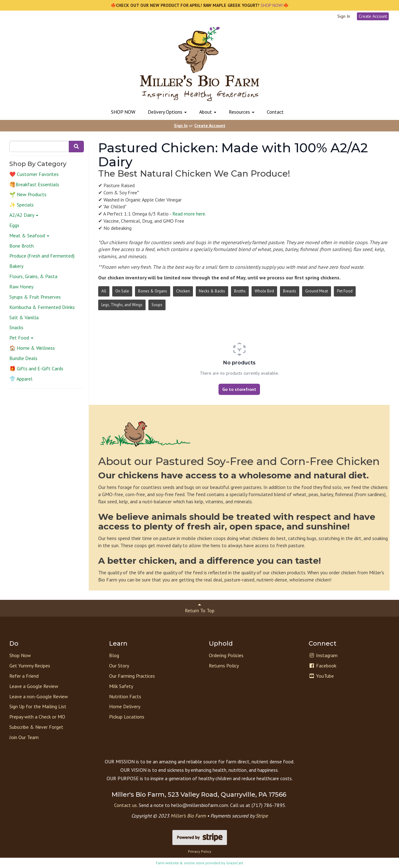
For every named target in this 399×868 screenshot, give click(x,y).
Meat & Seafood (29, 235)
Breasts (290, 291)
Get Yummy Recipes (30, 666)
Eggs (14, 225)
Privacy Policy (200, 851)
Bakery (16, 266)
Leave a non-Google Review (39, 696)
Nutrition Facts (125, 696)
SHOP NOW (123, 112)
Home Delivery (125, 706)
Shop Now (20, 655)
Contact (275, 112)
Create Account (373, 16)
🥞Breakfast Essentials (34, 184)
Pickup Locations (127, 717)
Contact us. (126, 805)
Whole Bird (264, 291)
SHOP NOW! (271, 5)
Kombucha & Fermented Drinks (42, 307)
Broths (240, 291)
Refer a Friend (24, 676)
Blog (114, 655)
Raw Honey (21, 287)
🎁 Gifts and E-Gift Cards (36, 368)
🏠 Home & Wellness (32, 348)
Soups (157, 305)
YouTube (321, 676)
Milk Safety (121, 686)
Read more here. (189, 214)
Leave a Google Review (34, 686)
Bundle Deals (23, 358)
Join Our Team (24, 737)
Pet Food (21, 338)
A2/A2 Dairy (24, 215)
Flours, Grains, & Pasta (33, 276)
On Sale (122, 291)
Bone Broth (22, 246)
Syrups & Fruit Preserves (35, 297)
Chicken (183, 291)
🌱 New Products (28, 194)
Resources (242, 112)
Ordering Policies (226, 655)
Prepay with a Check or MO (37, 717)
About (208, 112)
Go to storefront (239, 389)
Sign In (344, 16)
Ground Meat (317, 291)
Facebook (322, 666)
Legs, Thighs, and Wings (122, 305)
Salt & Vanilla (24, 317)
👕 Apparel (21, 379)
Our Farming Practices (132, 676)
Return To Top (200, 608)
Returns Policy (224, 666)
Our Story (119, 666)
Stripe (262, 816)
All (104, 291)
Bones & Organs (153, 291)
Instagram (323, 655)
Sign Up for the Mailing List (38, 706)
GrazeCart (235, 863)
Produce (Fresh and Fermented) (42, 256)
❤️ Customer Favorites (34, 174)
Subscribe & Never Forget (36, 727)
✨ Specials (22, 205)
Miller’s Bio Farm (188, 816)
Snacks (16, 327)
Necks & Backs (212, 291)
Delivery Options (167, 112)
